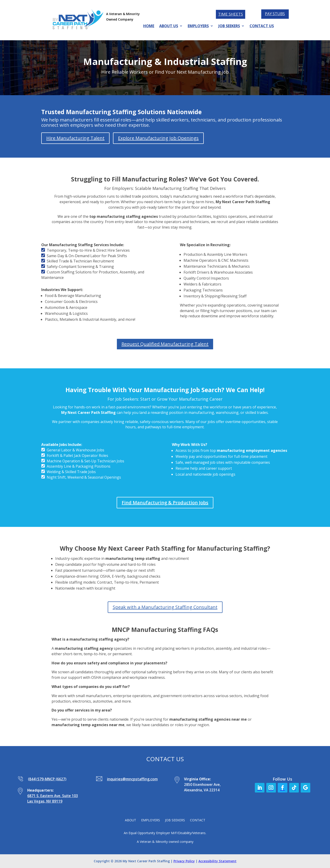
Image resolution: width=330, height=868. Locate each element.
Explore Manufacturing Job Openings (158, 138)
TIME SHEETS (231, 14)
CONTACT (198, 820)
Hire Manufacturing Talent (75, 138)
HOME (149, 26)
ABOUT (131, 820)
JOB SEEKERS (229, 26)
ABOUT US (169, 26)
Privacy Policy (184, 861)
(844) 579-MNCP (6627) (47, 779)
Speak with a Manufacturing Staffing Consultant (165, 607)
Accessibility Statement (217, 861)
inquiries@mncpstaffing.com (132, 779)
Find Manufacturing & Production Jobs (165, 503)
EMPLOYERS (198, 26)
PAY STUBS (275, 14)
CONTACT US (262, 26)
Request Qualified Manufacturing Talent (165, 344)
